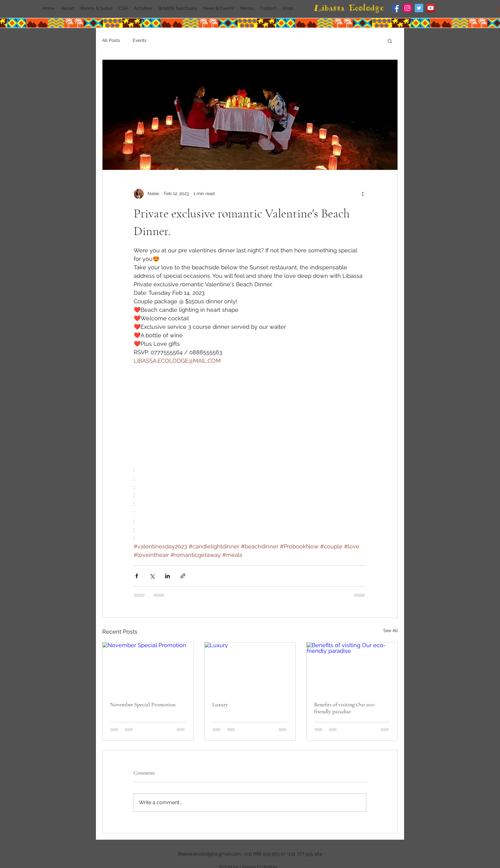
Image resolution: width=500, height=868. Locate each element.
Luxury (220, 704)
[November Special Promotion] (148, 668)
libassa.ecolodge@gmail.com (209, 854)
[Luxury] (250, 668)
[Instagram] (407, 8)
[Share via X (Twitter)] (152, 576)
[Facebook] (396, 8)
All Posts (111, 40)
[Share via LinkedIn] (167, 576)
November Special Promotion (143, 704)
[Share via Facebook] (137, 576)
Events (140, 40)
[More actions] (363, 194)
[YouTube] (431, 8)
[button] (390, 41)
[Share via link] (183, 576)
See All (391, 630)
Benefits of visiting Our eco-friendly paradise (345, 708)
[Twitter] (419, 8)
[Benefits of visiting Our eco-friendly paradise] (352, 668)
